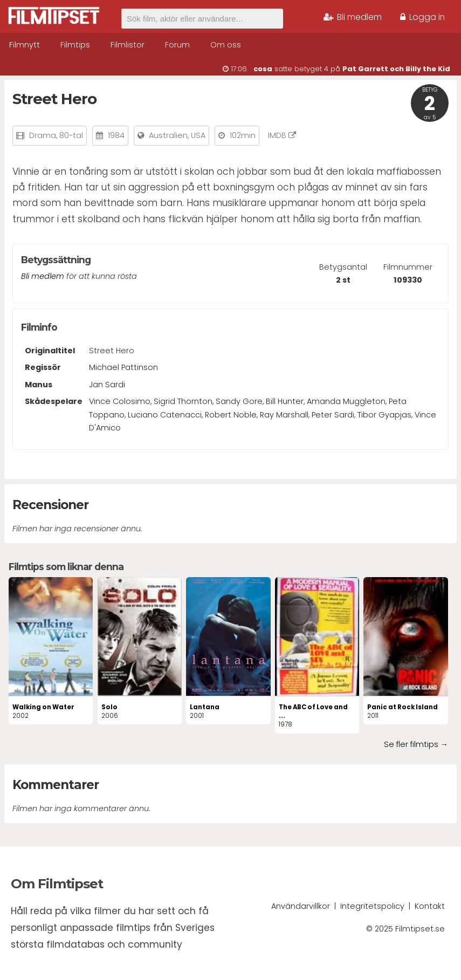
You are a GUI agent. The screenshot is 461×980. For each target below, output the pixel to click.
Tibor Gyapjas (384, 415)
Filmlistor (128, 45)
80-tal (71, 135)
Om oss (226, 45)
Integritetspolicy (372, 906)
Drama (43, 135)
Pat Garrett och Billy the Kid (396, 69)
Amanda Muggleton (346, 401)
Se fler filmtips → (416, 744)
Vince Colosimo (120, 401)
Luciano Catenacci (165, 415)
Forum (177, 45)
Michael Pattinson (123, 367)
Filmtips (75, 45)
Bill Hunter (285, 401)
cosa (263, 69)
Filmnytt (25, 45)
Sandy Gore (239, 401)
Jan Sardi (107, 385)
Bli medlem (353, 17)
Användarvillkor (301, 906)
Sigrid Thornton (183, 401)
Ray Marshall (284, 415)
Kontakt (430, 906)
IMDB (282, 135)
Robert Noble (231, 415)
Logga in (422, 17)
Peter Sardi (333, 415)
